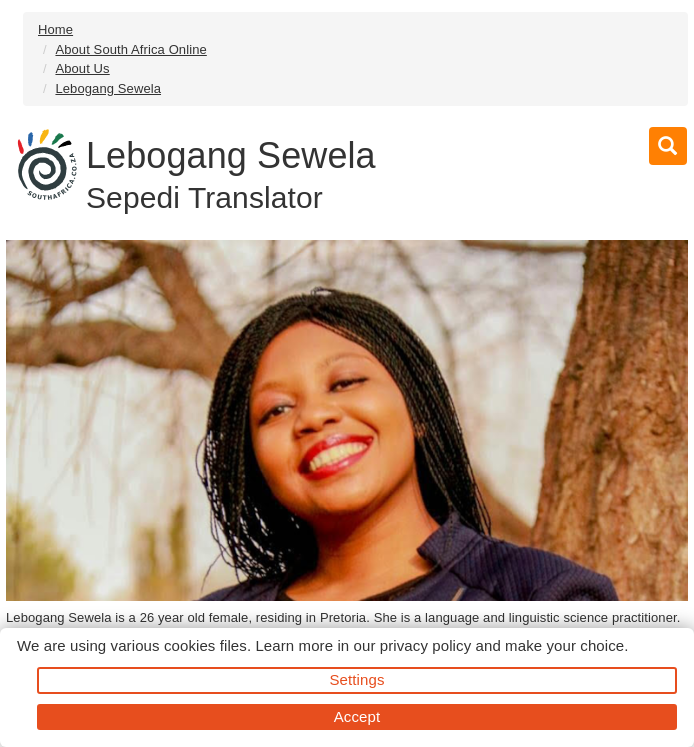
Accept (357, 716)
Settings (357, 679)
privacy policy (425, 645)
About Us (82, 68)
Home (55, 29)
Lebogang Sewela (108, 88)
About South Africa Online (130, 49)
